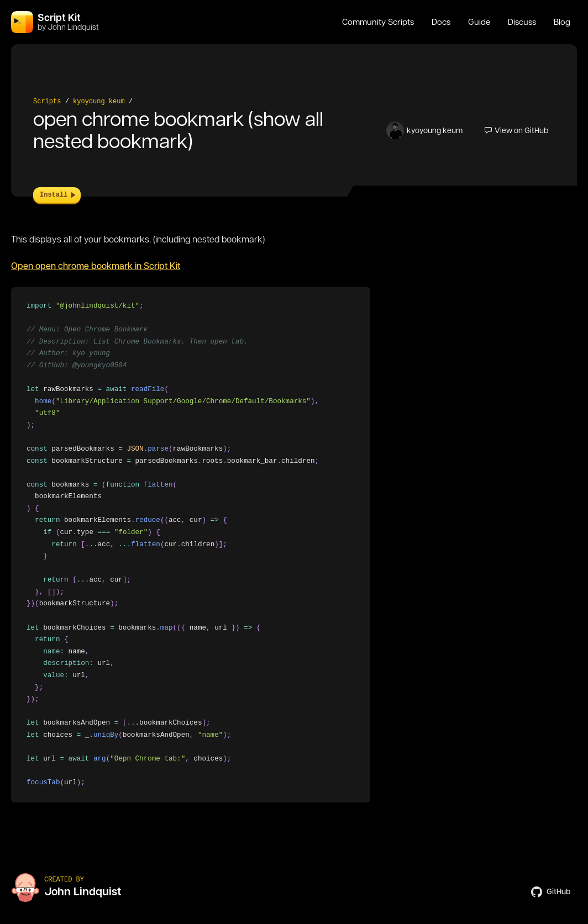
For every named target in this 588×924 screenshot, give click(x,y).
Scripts (47, 102)
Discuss (522, 22)
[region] (191, 545)
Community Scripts (378, 22)
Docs (441, 22)
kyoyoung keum (99, 102)
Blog (562, 22)
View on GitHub (516, 130)
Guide (479, 22)
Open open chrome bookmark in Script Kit (96, 266)
